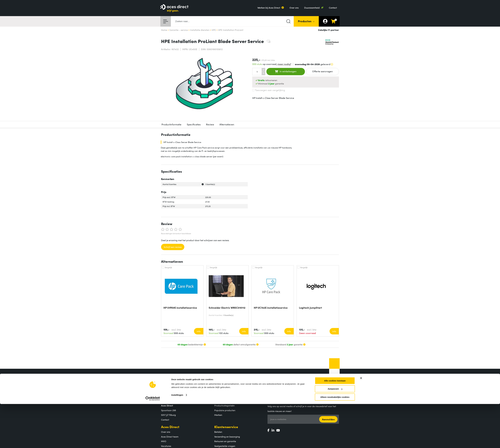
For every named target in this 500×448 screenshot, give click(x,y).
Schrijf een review (173, 247)
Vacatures (166, 446)
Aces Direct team (170, 437)
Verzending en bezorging (227, 437)
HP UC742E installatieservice (271, 308)
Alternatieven (227, 124)
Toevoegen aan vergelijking (269, 90)
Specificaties (194, 124)
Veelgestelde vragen (225, 446)
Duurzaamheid (312, 8)
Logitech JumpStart (311, 308)
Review (210, 124)
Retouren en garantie (225, 441)
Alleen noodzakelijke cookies (335, 421)
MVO (164, 441)
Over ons (294, 8)
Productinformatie (171, 124)
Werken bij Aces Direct (269, 8)
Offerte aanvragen (322, 71)
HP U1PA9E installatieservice (180, 308)
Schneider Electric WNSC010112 (227, 308)
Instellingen (177, 419)
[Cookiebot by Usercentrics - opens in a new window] (153, 423)
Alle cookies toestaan (335, 405)
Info (199, 331)
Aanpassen (335, 413)
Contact (333, 8)
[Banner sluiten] (361, 402)
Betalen (218, 432)
